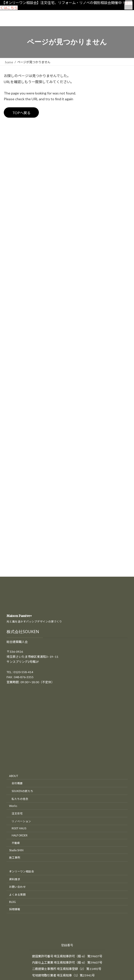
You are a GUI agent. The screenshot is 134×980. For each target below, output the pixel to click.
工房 (10, 200)
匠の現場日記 (16, 191)
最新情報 (13, 236)
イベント (13, 154)
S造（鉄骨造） (20, 218)
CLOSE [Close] (8, 908)
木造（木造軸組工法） (25, 227)
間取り (11, 254)
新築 (10, 209)
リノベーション (17, 172)
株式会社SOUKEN (23, 352)
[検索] (109, 129)
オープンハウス (17, 163)
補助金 (11, 245)
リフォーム (14, 182)
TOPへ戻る (21, 113)
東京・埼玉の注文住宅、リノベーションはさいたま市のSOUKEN (78, 832)
